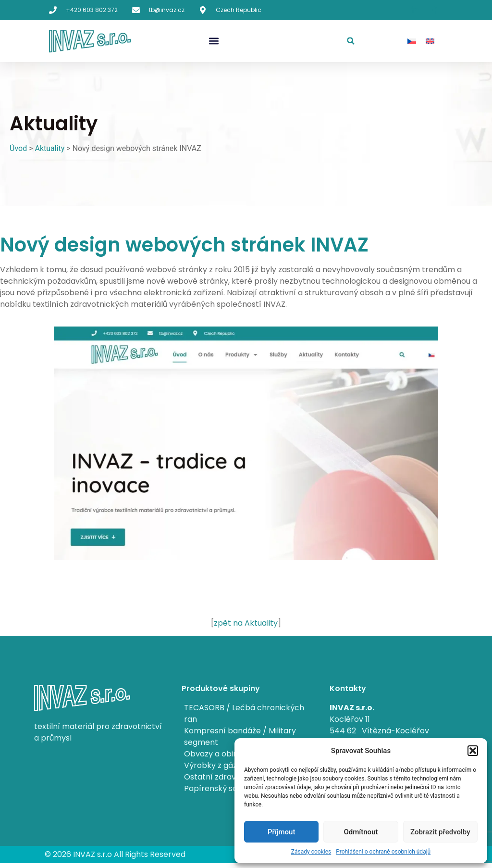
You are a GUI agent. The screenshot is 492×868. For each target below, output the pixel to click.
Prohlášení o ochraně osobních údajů (383, 852)
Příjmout (281, 832)
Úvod (18, 148)
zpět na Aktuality (246, 623)
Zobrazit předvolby (440, 832)
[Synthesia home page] (90, 41)
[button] (473, 751)
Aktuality (49, 148)
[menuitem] (412, 41)
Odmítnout (361, 832)
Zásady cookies (311, 852)
